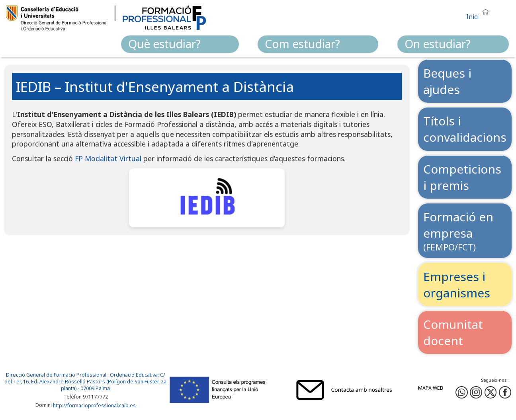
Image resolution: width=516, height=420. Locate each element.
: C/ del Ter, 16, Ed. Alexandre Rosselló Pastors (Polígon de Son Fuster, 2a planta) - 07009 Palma (85, 382)
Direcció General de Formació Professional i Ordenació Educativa (82, 375)
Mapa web (431, 388)
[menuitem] (180, 44)
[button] (479, 13)
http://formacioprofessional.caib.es (94, 405)
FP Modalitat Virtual (108, 158)
